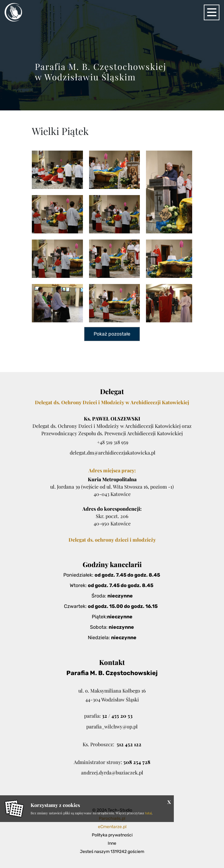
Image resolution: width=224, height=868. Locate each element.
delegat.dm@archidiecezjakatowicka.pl (113, 453)
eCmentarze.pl (112, 827)
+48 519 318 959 (113, 442)
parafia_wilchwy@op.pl (112, 726)
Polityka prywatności (112, 835)
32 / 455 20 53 (117, 716)
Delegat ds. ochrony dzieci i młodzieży (112, 540)
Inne (112, 843)
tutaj (148, 813)
